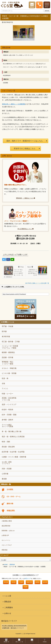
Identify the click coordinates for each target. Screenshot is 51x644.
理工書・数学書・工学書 (11, 342)
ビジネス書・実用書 (9, 373)
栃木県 (45, 582)
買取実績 (12, 565)
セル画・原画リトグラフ (7, 463)
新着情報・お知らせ (8, 531)
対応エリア (28, 578)
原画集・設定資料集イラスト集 (9, 399)
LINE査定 (45, 640)
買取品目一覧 (6, 484)
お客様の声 (5, 535)
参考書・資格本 (7, 420)
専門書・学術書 (7, 326)
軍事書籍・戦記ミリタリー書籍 (7, 363)
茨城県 (25, 587)
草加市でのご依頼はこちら (25, 149)
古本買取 (10, 490)
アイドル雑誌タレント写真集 (7, 426)
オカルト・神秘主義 (9, 368)
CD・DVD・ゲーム (14, 497)
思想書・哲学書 (7, 357)
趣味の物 (10, 504)
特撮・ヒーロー (7, 394)
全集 (3, 383)
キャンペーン (6, 540)
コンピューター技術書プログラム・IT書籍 (10, 347)
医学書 (4, 331)
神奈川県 (29, 582)
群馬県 (37, 582)
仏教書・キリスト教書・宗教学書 (14, 457)
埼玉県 (14, 582)
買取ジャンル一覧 (19, 640)
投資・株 (5, 378)
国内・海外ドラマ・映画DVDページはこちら (25, 141)
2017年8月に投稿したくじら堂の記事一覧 (37, 283)
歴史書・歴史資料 (8, 447)
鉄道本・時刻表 (7, 410)
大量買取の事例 (7, 521)
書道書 (4, 479)
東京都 (6, 582)
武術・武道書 (7, 469)
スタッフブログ (7, 545)
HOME (6, 565)
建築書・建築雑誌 (8, 352)
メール (32, 640)
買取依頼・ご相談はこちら (25, 198)
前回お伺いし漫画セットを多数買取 (14, 104)
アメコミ (5, 389)
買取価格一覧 (6, 640)
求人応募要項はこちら (25, 229)
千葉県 (21, 582)
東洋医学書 (6, 337)
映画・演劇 (6, 442)
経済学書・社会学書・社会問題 (13, 452)
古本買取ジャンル (8, 322)
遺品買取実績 (6, 526)
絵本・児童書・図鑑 (9, 415)
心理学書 (5, 474)
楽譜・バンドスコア (9, 405)
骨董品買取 (11, 511)
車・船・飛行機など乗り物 (12, 432)
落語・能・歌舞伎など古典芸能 (13, 437)
